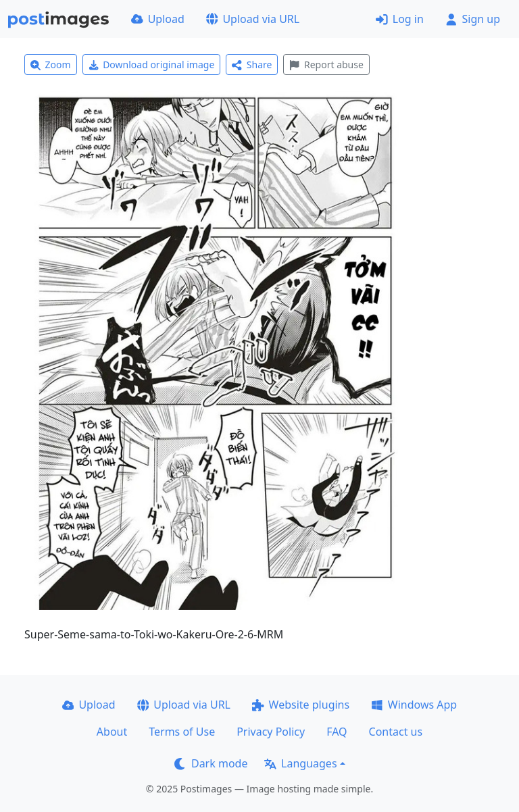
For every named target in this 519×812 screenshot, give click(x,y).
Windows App (414, 705)
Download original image (152, 65)
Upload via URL (253, 19)
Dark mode (211, 763)
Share (252, 65)
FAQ (337, 732)
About (112, 732)
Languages (300, 763)
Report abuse (326, 65)
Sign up (473, 19)
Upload (158, 19)
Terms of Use (182, 732)
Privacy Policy (271, 732)
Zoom (51, 65)
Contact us (396, 732)
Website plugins (301, 705)
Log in (400, 19)
